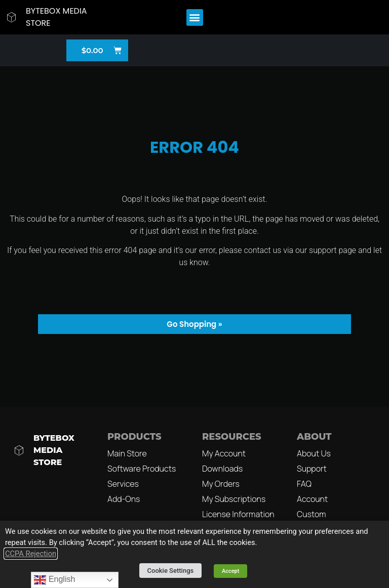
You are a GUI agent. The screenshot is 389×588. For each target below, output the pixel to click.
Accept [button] (231, 571)
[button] (195, 17)
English (54, 580)
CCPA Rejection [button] (31, 554)
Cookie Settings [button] (171, 571)
